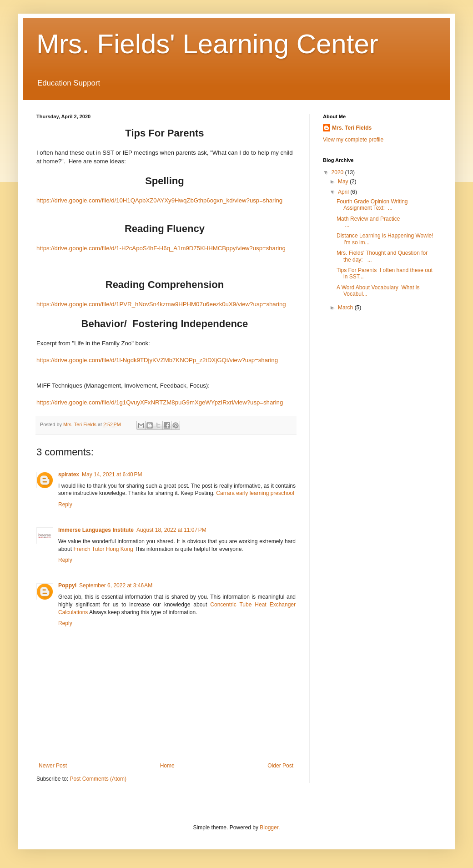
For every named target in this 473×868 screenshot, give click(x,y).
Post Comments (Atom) (98, 779)
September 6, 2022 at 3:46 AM (116, 585)
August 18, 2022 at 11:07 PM (171, 530)
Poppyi (67, 585)
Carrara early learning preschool (255, 493)
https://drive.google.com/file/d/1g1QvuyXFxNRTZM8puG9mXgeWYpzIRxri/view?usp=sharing (160, 402)
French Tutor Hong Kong (103, 549)
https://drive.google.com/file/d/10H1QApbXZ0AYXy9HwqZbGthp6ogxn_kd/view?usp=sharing (159, 200)
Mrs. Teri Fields (352, 128)
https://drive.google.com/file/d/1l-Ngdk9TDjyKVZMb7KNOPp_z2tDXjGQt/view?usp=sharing (157, 360)
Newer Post (53, 766)
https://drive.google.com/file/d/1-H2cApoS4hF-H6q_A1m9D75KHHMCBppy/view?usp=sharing (161, 248)
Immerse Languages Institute (96, 530)
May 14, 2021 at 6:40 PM (112, 474)
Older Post (280, 766)
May (344, 182)
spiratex (69, 474)
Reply (65, 505)
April (344, 192)
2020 (338, 172)
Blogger (269, 828)
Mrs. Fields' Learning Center (207, 44)
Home (167, 766)
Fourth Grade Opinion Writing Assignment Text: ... (372, 205)
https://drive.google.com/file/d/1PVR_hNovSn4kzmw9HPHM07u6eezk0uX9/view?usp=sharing (161, 304)
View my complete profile (353, 140)
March (346, 308)
